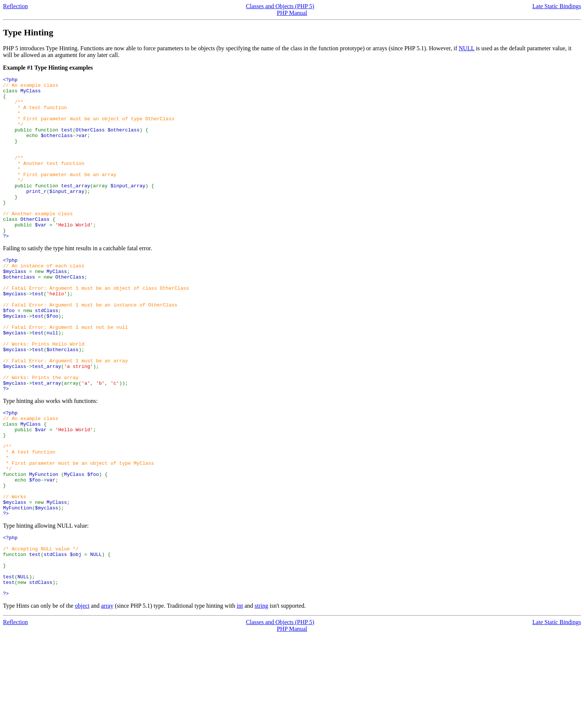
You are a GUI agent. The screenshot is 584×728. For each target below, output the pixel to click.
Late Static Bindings (557, 6)
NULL (467, 48)
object (82, 698)
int (240, 698)
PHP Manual (292, 13)
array (107, 698)
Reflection (15, 6)
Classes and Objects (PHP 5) (280, 6)
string (261, 698)
